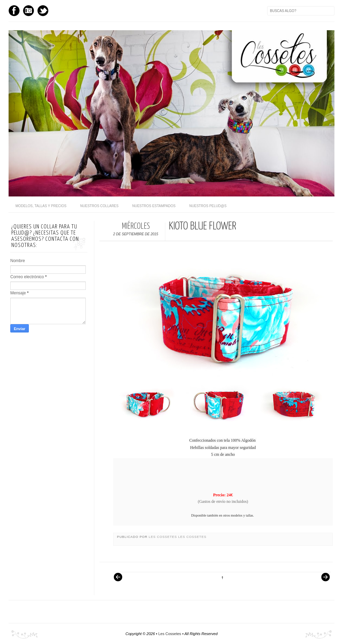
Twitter (43, 11)
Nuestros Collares (99, 206)
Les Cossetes (164, 537)
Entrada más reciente (121, 580)
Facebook (14, 11)
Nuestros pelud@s (208, 206)
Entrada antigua (323, 580)
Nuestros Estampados (154, 206)
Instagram (28, 11)
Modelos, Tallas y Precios (41, 206)
